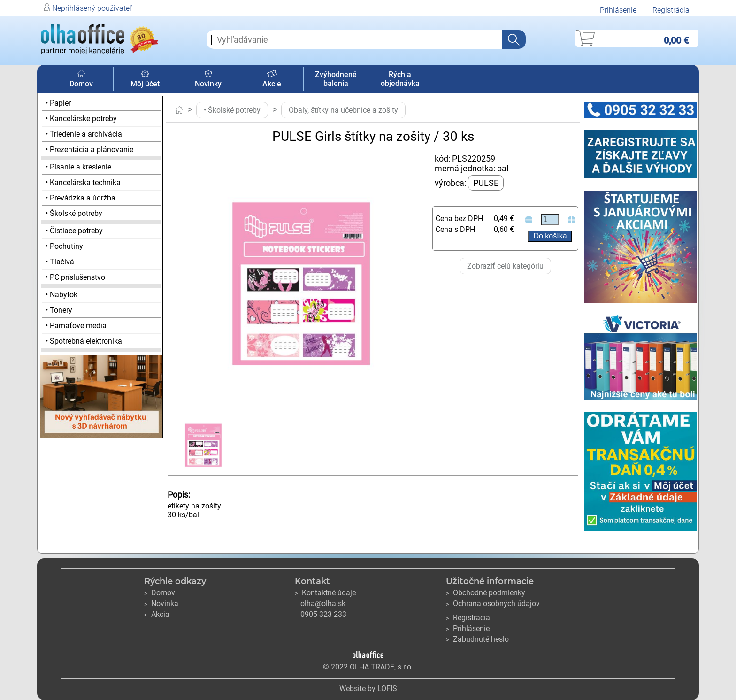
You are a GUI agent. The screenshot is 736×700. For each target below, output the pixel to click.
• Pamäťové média (76, 326)
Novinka (161, 604)
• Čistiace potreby (74, 231)
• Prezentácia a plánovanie (89, 150)
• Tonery (59, 310)
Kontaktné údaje (325, 593)
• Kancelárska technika (83, 182)
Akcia (157, 614)
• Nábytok (61, 295)
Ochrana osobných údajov (493, 604)
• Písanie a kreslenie (78, 167)
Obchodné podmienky (486, 593)
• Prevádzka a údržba (80, 198)
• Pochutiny (64, 246)
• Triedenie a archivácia (84, 134)
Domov (81, 79)
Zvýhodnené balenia (336, 79)
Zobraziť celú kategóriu (505, 266)
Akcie (272, 79)
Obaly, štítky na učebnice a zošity (343, 110)
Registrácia (671, 10)
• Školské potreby (74, 213)
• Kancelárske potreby (81, 119)
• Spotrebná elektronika (84, 341)
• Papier (58, 103)
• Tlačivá (60, 262)
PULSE (486, 183)
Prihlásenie (618, 10)
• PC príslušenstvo (75, 277)
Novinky (208, 79)
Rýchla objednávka (400, 79)
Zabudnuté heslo (477, 639)
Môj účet (145, 79)
